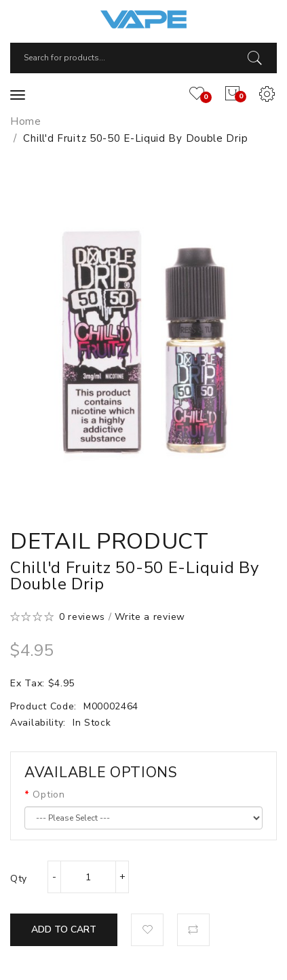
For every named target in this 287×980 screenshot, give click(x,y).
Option (49, 795)
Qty (19, 879)
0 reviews (82, 617)
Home (26, 121)
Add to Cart (64, 929)
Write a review (150, 617)
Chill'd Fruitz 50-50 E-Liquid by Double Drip (135, 138)
